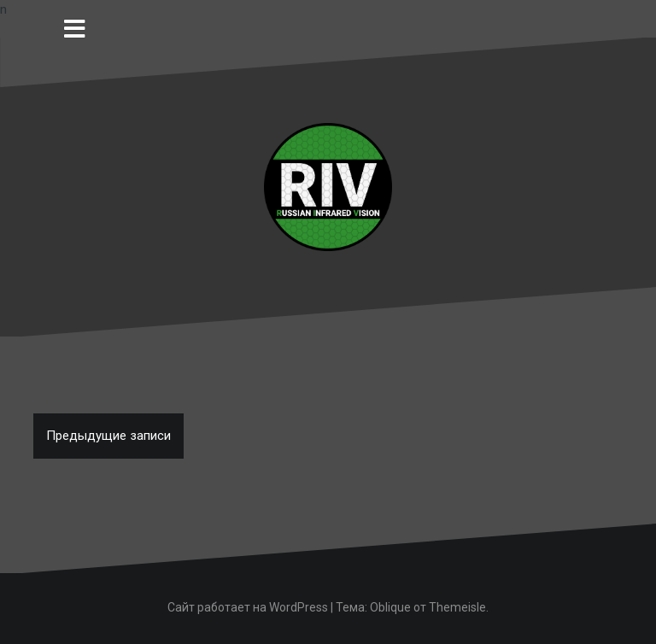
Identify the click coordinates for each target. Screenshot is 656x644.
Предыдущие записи (108, 436)
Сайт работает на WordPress (248, 607)
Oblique (390, 607)
